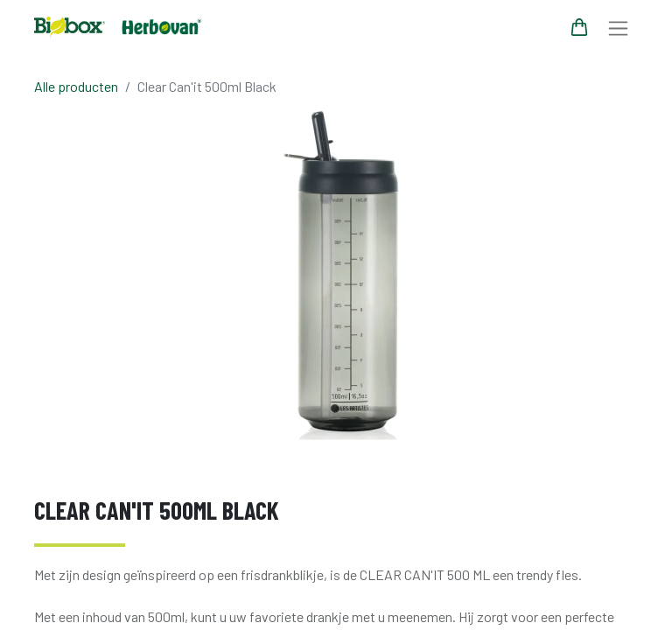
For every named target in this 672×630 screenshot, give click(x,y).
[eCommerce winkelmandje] (579, 27)
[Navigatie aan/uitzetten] (618, 28)
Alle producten (76, 86)
